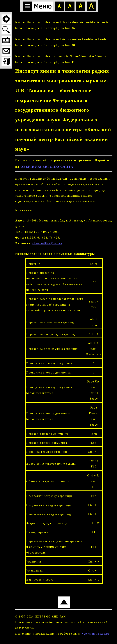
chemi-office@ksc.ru (47, 243)
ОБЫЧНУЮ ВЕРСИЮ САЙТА (47, 167)
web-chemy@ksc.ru (95, 634)
